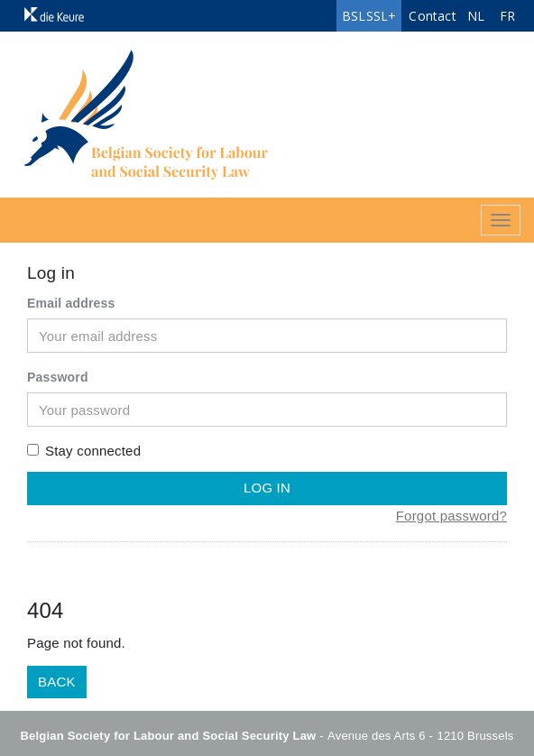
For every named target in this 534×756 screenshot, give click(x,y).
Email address (71, 303)
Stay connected (84, 451)
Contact (432, 16)
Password (58, 377)
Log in (267, 488)
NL (476, 16)
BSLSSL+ (369, 16)
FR (507, 16)
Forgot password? (451, 516)
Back (57, 682)
